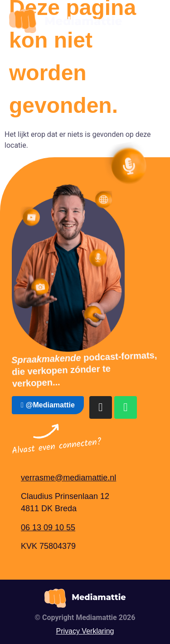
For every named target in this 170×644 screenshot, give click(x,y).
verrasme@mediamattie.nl (68, 478)
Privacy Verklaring (85, 631)
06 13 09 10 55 (48, 528)
